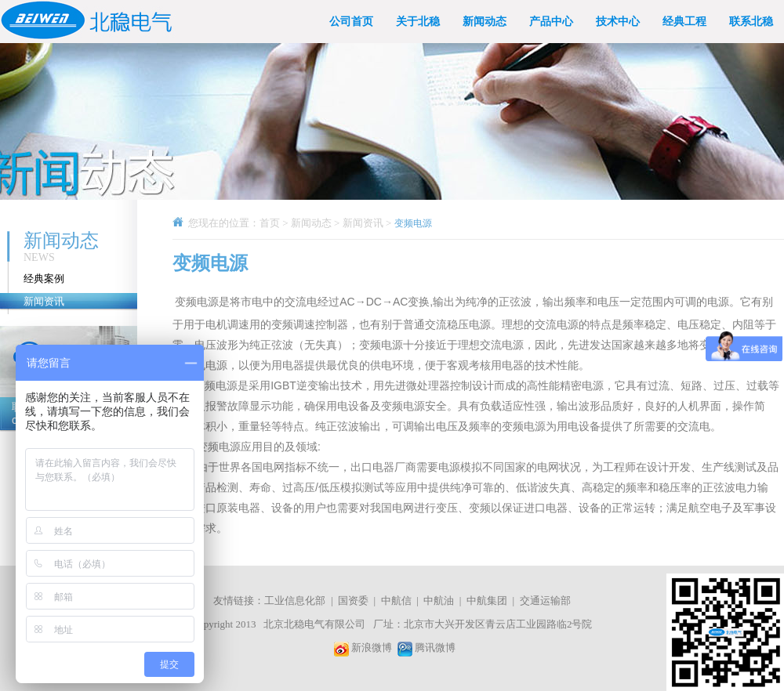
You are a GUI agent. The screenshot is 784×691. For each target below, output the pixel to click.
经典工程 (684, 22)
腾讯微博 (435, 648)
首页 (270, 223)
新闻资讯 (44, 301)
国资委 (353, 601)
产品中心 (551, 22)
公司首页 (351, 22)
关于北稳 (418, 22)
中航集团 (487, 601)
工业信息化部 (295, 601)
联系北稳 (751, 22)
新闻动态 (485, 22)
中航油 (439, 601)
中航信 (396, 601)
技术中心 (618, 22)
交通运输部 (545, 601)
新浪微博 (372, 648)
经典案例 (44, 279)
